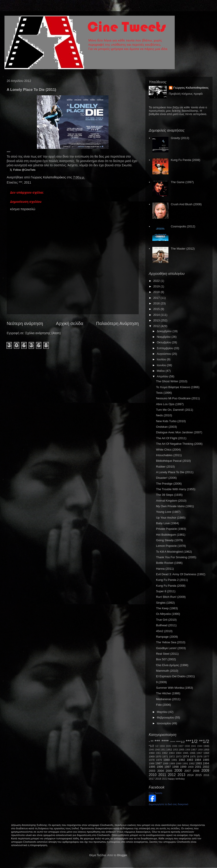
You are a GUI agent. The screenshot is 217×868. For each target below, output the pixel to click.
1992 (192, 763)
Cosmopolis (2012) (183, 226)
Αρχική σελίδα (70, 323)
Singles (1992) (165, 603)
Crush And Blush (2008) (186, 204)
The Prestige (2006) (169, 484)
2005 (169, 771)
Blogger (122, 855)
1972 (172, 756)
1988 (166, 763)
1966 (192, 753)
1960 (152, 753)
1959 (206, 749)
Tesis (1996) (164, 393)
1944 (200, 746)
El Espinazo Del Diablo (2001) (175, 676)
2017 (157, 298)
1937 (181, 746)
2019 (157, 286)
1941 (193, 746)
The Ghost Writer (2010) (172, 381)
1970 (158, 756)
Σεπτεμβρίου (165, 348)
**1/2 (204, 741)
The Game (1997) (182, 182)
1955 (181, 749)
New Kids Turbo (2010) (171, 421)
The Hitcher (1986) (168, 693)
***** (173, 742)
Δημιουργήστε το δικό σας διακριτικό (169, 804)
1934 (162, 746)
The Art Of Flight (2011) (171, 438)
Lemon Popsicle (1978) (171, 546)
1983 (190, 760)
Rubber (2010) (165, 467)
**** (165, 741)
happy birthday (176, 779)
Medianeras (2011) (168, 699)
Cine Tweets (155, 793)
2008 (196, 771)
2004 (161, 771)
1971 (165, 756)
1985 (206, 760)
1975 (193, 756)
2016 (157, 303)
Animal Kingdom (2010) (171, 501)
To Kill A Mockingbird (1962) (174, 552)
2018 (157, 292)
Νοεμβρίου (164, 337)
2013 (157, 320)
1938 (187, 746)
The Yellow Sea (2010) (171, 642)
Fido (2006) (163, 705)
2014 (157, 315)
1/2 (157, 746)
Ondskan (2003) (166, 427)
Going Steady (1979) (169, 540)
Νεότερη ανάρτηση (25, 323)
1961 (158, 753)
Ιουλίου (162, 359)
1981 (174, 760)
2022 (157, 281)
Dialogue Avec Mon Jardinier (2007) (179, 432)
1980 (167, 760)
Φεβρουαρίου (166, 717)
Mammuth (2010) (167, 671)
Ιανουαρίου (164, 723)
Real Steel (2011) (167, 654)
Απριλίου (163, 376)
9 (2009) (161, 682)
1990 (179, 763)
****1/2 (180, 742)
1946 (151, 750)
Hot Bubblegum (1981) (171, 535)
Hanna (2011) (165, 569)
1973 (179, 756)
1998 (176, 767)
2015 (157, 309)
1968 (206, 753)
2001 (198, 767)
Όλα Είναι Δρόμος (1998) (172, 665)
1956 (188, 750)
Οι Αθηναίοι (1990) (168, 614)
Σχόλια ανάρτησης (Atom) (43, 333)
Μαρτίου (163, 712)
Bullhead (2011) (166, 625)
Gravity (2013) (180, 138)
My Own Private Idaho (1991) (175, 506)
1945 (206, 746)
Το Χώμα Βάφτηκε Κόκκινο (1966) (178, 387)
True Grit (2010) (166, 620)
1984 (198, 760)
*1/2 (151, 746)
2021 (165, 779)
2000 (191, 767)
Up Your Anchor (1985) (171, 518)
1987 (158, 763)
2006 (178, 771)
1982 (182, 760)
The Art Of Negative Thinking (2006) (179, 444)
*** (21, 182)
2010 (153, 775)
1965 (185, 753)
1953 (175, 750)
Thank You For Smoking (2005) (176, 557)
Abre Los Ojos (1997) (170, 404)
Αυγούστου (164, 354)
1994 (206, 763)
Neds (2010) (164, 415)
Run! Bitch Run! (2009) (171, 597)
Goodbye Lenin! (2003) (171, 648)
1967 (199, 753)
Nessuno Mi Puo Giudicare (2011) (178, 398)
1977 (206, 756)
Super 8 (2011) (166, 591)
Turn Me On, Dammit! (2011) (174, 410)
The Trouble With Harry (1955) (176, 489)
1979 (159, 760)
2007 (188, 771)
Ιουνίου (162, 365)
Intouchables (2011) (169, 455)
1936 (175, 746)
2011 (28, 182)
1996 (160, 767)
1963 (172, 753)
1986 (152, 763)
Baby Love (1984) (167, 523)
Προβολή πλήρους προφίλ (186, 94)
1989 (172, 763)
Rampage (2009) (167, 637)
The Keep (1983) (167, 608)
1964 (179, 753)
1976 (200, 756)
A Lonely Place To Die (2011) (175, 472)
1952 (169, 749)
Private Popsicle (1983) (171, 529)
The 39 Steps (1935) (169, 495)
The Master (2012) (183, 249)
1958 (200, 750)
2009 (205, 771)
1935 (168, 746)
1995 (152, 767)
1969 (152, 756)
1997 (168, 767)
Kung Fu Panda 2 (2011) (172, 580)
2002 (206, 767)
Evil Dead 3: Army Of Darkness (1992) (181, 574)
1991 (185, 763)
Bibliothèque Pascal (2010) (173, 461)
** (152, 742)
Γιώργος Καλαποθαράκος (49, 177)
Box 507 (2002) (166, 659)
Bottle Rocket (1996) (169, 563)
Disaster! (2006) (166, 478)
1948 (157, 750)
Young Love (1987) (168, 512)
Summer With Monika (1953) (174, 688)
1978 (152, 760)
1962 (165, 753)
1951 (163, 750)
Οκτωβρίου (164, 342)
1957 (194, 749)
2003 (152, 771)
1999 (183, 767)
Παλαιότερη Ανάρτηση (118, 323)
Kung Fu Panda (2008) (185, 160)
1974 (186, 756)
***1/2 (192, 741)
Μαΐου (161, 371)
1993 (199, 763)
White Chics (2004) (168, 450)
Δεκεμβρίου (165, 331)
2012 (157, 326)
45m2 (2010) (164, 631)
